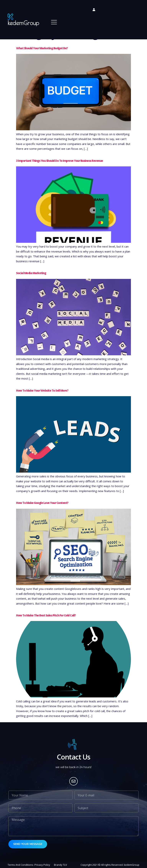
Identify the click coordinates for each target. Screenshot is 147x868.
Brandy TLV (60, 865)
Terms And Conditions (20, 865)
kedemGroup (23, 23)
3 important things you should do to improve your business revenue (60, 161)
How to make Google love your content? (42, 503)
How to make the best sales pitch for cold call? (46, 615)
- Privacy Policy (42, 865)
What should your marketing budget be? (42, 48)
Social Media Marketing (31, 273)
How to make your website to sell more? (42, 390)
